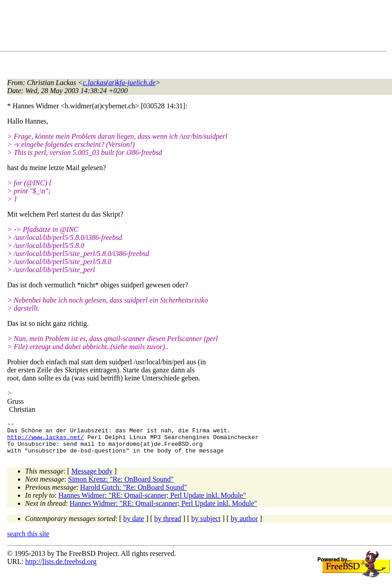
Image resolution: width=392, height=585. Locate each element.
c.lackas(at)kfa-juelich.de (119, 83)
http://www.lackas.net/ (46, 441)
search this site (28, 540)
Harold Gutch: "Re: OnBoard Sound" (134, 494)
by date (134, 525)
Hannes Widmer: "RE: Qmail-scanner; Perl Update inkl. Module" (152, 502)
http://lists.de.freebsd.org (61, 568)
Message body (92, 478)
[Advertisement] (170, 27)
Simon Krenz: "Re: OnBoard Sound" (121, 486)
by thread (168, 525)
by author (244, 525)
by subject (206, 525)
